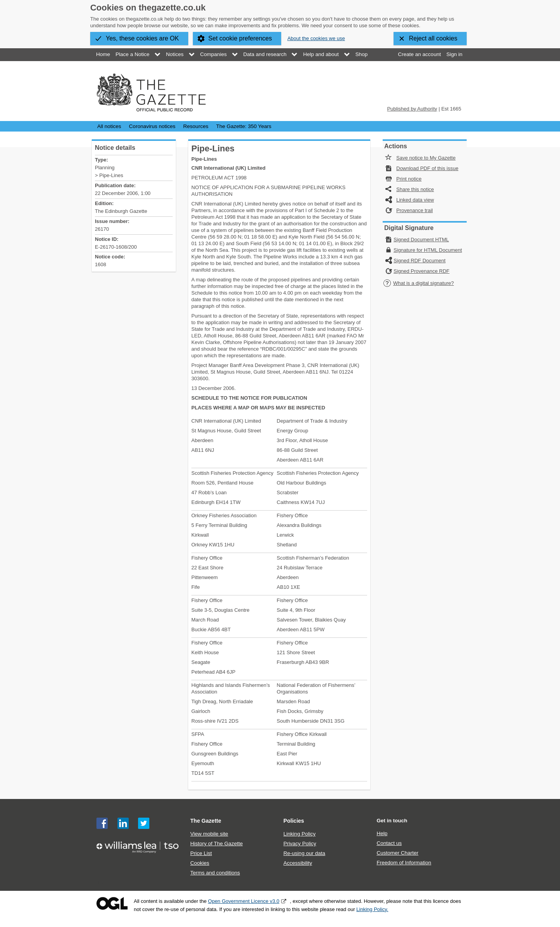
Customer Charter (397, 853)
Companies (213, 54)
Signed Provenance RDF (422, 271)
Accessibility (298, 863)
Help (382, 833)
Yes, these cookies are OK (142, 38)
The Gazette (206, 821)
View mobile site (209, 834)
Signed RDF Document (420, 261)
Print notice (409, 179)
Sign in (454, 54)
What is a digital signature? (418, 283)
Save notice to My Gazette (426, 158)
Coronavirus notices (152, 126)
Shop (362, 54)
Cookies (200, 863)
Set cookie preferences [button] (240, 38)
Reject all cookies (433, 38)
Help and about (321, 54)
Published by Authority (412, 109)
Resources (196, 126)
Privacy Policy (300, 844)
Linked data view (415, 200)
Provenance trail (415, 210)
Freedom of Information (404, 863)
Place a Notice (132, 54)
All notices (109, 126)
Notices (175, 54)
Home (103, 54)
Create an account (419, 54)
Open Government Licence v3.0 (244, 901)
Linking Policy (300, 834)
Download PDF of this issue (427, 168)
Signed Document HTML (421, 240)
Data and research (265, 54)
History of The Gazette (216, 844)
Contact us (389, 843)
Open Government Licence (112, 903)
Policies (294, 821)
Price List (201, 853)
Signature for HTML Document (428, 250)
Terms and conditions (215, 873)
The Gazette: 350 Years (244, 126)
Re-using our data (304, 853)
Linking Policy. (372, 909)
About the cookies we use (316, 38)
